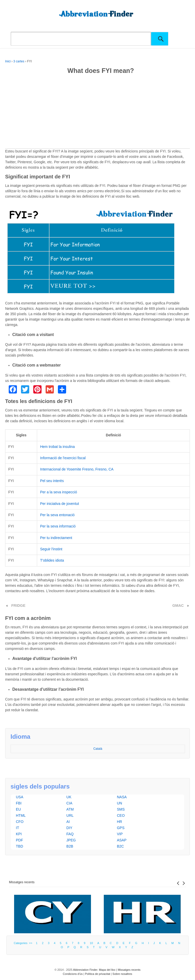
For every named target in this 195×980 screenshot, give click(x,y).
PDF (19, 840)
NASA (122, 797)
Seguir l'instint (51, 549)
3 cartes (19, 61)
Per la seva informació (58, 526)
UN (119, 803)
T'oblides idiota (52, 560)
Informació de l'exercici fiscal (63, 458)
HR (119, 822)
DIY (69, 828)
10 (91, 943)
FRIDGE (18, 606)
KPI (19, 834)
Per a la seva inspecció (58, 492)
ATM (70, 809)
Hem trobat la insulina (57, 447)
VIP (120, 834)
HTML (21, 815)
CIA (69, 803)
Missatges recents (22, 882)
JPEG (71, 840)
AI (68, 822)
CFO (20, 822)
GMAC (178, 606)
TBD (19, 846)
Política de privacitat (97, 974)
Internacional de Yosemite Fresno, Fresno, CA (77, 469)
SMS (121, 809)
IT (17, 828)
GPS (121, 828)
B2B (70, 846)
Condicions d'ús (73, 974)
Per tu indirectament (56, 538)
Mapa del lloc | (108, 970)
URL (70, 815)
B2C (120, 846)
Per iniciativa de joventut (59, 504)
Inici (8, 61)
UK (69, 797)
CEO (121, 815)
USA (20, 797)
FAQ (70, 834)
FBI (19, 803)
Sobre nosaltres (122, 974)
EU (18, 809)
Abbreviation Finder (85, 970)
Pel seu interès (52, 481)
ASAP (122, 840)
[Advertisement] (97, 112)
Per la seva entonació (57, 515)
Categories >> (24, 943)
